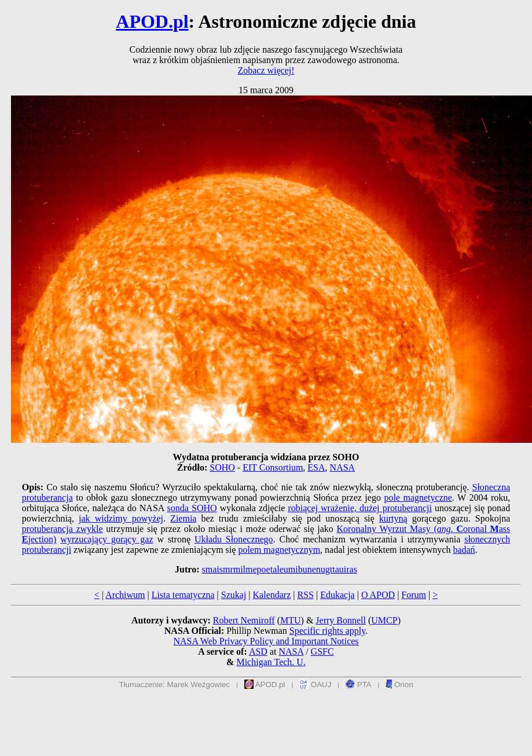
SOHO (222, 467)
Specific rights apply (327, 631)
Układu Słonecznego (234, 539)
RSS (305, 595)
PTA (359, 685)
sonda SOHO (192, 508)
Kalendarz (272, 595)
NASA (343, 467)
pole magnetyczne (418, 498)
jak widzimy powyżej (121, 518)
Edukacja (337, 595)
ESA (316, 467)
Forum (414, 595)
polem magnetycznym (279, 550)
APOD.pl (152, 21)
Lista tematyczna (183, 595)
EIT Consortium (273, 467)
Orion (399, 685)
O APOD (378, 595)
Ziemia (183, 518)
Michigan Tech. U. (271, 662)
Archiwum (125, 595)
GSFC (322, 652)
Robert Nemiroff (244, 620)
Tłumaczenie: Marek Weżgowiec (174, 685)
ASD (258, 652)
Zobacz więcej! (266, 70)
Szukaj (234, 595)
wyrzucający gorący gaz (107, 539)
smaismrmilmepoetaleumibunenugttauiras (279, 569)
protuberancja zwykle (63, 529)
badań (464, 550)
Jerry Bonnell (341, 620)
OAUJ (315, 685)
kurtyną (393, 518)
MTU (291, 620)
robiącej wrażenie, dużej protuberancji (360, 508)
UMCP (384, 620)
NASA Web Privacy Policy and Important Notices (266, 641)
